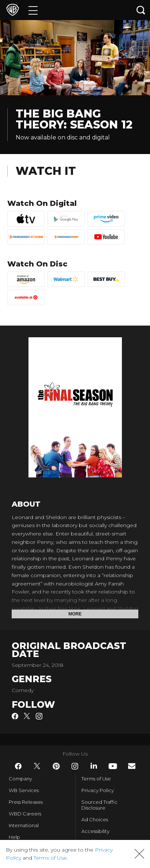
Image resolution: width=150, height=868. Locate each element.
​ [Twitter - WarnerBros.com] (37, 766)
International (24, 825)
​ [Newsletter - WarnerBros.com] (132, 766)
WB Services (24, 790)
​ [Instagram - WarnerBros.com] (75, 766)
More (75, 614)
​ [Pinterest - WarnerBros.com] (56, 766)
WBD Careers (25, 814)
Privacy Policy (98, 790)
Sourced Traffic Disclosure (99, 805)
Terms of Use (96, 779)
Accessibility (95, 831)
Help (14, 837)
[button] (139, 854)
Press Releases (26, 802)
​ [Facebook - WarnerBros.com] (18, 766)
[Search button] (141, 10)
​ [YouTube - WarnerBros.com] (113, 766)
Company (20, 779)
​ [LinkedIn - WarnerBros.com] (94, 766)
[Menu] (33, 10)
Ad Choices (95, 819)
